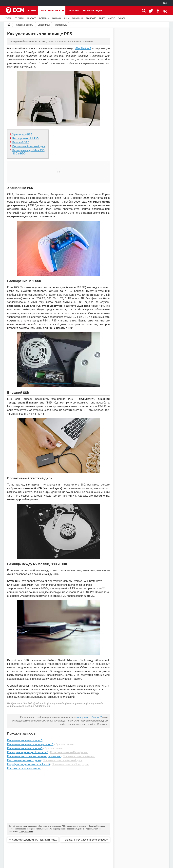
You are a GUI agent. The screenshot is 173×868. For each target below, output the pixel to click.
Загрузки (73, 11)
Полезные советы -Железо (79, 756)
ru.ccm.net (28, 832)
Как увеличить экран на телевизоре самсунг (34, 756)
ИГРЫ (67, 18)
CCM (21, 832)
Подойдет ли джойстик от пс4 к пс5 (29, 764)
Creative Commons (97, 826)
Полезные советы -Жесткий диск (63, 760)
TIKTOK (9, 18)
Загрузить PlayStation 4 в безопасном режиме (85, 840)
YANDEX (122, 18)
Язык (165, 3)
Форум (32, 11)
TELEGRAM (19, 18)
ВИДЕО (102, 18)
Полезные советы (52, 11)
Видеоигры (44, 25)
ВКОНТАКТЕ (91, 18)
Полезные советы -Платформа (69, 752)
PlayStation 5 (83, 48)
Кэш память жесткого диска (24, 760)
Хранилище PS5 (22, 135)
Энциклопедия (92, 11)
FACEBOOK (57, 18)
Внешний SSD (21, 142)
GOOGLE (112, 18)
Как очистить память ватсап (24, 768)
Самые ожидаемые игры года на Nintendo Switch (34, 840)
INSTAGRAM (44, 18)
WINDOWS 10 (78, 18)
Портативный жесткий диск (29, 146)
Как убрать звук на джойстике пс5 (28, 752)
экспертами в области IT (89, 717)
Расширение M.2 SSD (26, 138)
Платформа (60, 25)
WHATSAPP (31, 18)
